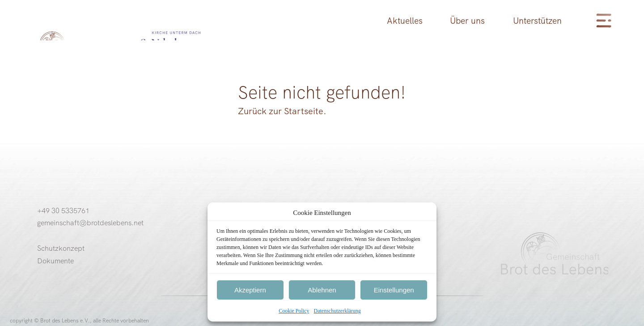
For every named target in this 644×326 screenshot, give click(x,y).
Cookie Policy (294, 311)
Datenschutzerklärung (337, 311)
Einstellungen (394, 290)
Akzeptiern (250, 290)
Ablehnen (322, 290)
